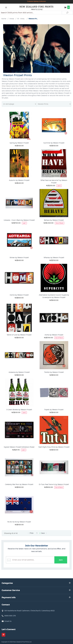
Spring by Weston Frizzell (19, 143)
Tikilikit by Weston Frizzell (54, 372)
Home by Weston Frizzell (19, 295)
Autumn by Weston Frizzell (19, 180)
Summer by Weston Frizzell (54, 143)
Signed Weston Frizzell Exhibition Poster (19, 447)
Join (61, 560)
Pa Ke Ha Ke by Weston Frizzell (19, 522)
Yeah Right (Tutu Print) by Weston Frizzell (54, 447)
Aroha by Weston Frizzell (54, 335)
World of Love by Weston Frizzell (19, 335)
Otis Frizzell (20, 86)
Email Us (8, 621)
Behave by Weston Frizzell (54, 220)
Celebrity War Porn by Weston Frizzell (19, 484)
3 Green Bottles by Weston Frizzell (19, 410)
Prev (30, 533)
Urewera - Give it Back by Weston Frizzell (19, 220)
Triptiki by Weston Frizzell (54, 410)
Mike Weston (7, 86)
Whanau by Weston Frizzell (54, 257)
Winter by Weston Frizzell (19, 257)
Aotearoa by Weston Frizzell (19, 372)
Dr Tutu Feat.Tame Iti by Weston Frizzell (54, 484)
